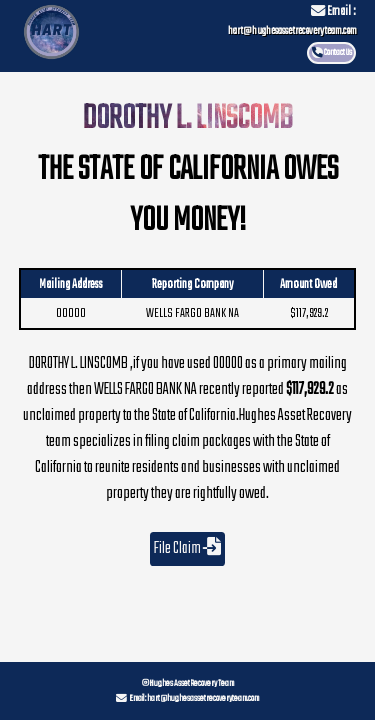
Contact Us (338, 52)
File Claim (187, 549)
